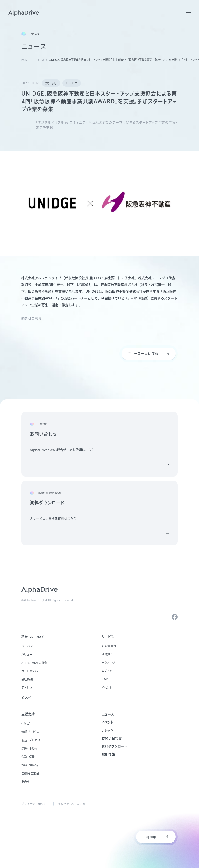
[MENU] (188, 13)
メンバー (28, 698)
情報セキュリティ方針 (72, 804)
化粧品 (26, 723)
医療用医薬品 (30, 773)
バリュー (27, 654)
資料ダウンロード (114, 746)
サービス (72, 83)
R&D (105, 679)
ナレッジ (108, 730)
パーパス (27, 646)
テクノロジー (110, 663)
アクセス (27, 688)
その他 (26, 782)
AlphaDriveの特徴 (34, 663)
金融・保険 (28, 757)
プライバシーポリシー (35, 804)
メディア (107, 671)
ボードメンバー (31, 671)
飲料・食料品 (30, 765)
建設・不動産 (30, 748)
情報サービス (30, 732)
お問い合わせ (112, 738)
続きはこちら (31, 319)
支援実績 (28, 714)
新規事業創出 (111, 646)
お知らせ (51, 83)
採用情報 (108, 754)
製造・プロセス (31, 740)
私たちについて (33, 637)
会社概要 (27, 679)
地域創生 (108, 654)
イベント (107, 688)
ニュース (108, 714)
